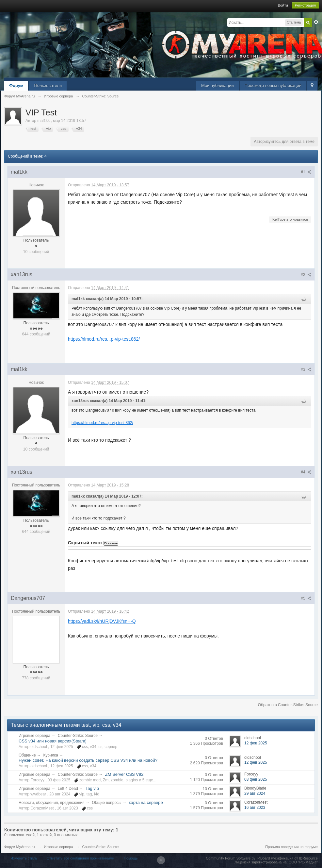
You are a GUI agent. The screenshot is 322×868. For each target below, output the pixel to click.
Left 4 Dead (68, 789)
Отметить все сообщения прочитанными (80, 858)
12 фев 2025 (256, 743)
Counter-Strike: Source (78, 736)
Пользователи (48, 85)
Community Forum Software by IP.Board (238, 858)
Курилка (50, 755)
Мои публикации (217, 85)
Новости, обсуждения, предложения (52, 803)
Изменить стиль (24, 858)
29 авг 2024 (255, 793)
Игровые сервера (34, 736)
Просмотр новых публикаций (273, 85)
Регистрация (305, 5)
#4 (306, 472)
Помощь (131, 858)
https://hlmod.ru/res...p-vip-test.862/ (104, 339)
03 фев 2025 (256, 779)
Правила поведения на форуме (291, 847)
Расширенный (316, 22)
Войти (283, 5)
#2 (306, 275)
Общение (27, 755)
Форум (16, 85)
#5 (306, 598)
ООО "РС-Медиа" (303, 862)
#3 (306, 369)
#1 (306, 172)
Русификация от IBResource (294, 858)
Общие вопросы (107, 803)
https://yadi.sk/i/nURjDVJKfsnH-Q (102, 621)
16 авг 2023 (255, 808)
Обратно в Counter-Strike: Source (288, 705)
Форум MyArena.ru (19, 847)
